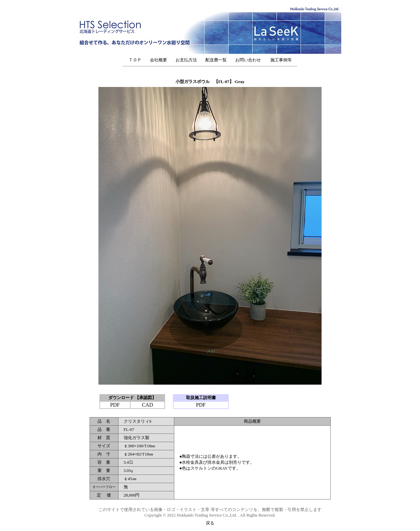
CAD (147, 405)
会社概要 (158, 60)
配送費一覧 (216, 60)
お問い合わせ (250, 60)
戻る (210, 523)
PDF (115, 405)
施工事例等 (281, 60)
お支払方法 (186, 60)
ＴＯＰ (135, 60)
